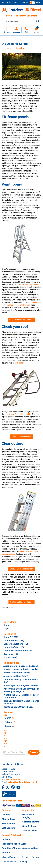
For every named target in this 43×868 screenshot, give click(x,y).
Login (6, 629)
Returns (6, 853)
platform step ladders (30, 285)
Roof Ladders (9, 823)
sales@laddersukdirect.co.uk (23, 782)
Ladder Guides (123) (14, 640)
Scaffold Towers (31, 822)
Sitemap (24, 861)
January (9, 726)
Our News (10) (11, 654)
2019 (5, 746)
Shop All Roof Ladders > (22, 437)
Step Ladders (8, 819)
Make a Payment (10, 857)
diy (12, 608)
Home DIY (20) (11, 637)
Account (17, 30)
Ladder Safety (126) (14, 647)
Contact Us (28, 810)
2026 (21, 721)
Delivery (6, 810)
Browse (7, 30)
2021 (5, 741)
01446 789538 (13, 780)
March (8, 718)
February (9, 722)
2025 (5, 730)
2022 (5, 738)
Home (6, 625)
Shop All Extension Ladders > (21, 569)
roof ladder (19, 363)
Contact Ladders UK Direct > (21, 602)
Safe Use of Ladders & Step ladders (20, 848)
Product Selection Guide (14, 844)
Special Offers (30, 831)
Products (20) (10, 657)
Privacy (35, 857)
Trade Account (9, 794)
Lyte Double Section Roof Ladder (18, 414)
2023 (5, 736)
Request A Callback (12, 835)
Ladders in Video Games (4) (18, 651)
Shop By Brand (30, 826)
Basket (36, 30)
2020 (5, 744)
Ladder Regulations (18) (16, 644)
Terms (25, 857)
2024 (5, 733)
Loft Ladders (8, 828)
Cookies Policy (9, 861)
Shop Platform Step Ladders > (22, 320)
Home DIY (20, 48)
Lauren (8, 48)
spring (8, 608)
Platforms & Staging (28, 816)
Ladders (6, 815)
